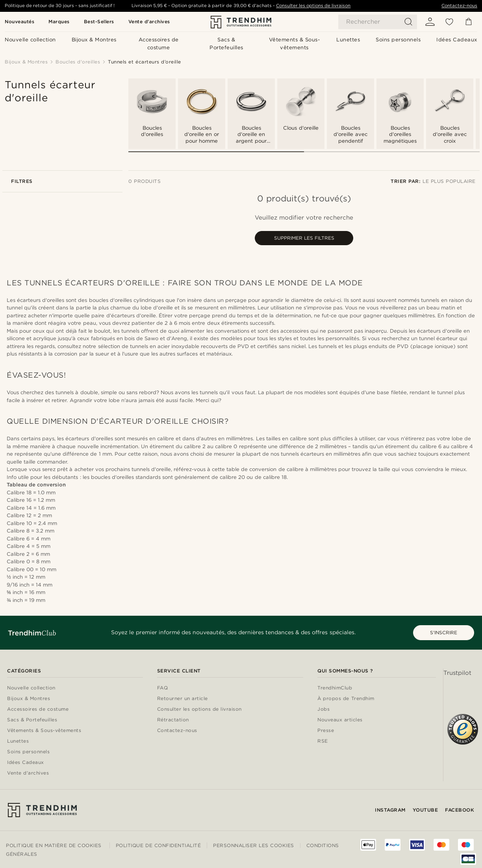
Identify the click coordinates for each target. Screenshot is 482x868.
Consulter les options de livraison (313, 6)
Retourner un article (183, 699)
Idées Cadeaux (26, 763)
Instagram (390, 810)
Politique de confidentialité (158, 845)
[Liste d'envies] (449, 22)
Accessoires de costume (38, 709)
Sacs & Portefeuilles (32, 720)
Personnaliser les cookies (254, 846)
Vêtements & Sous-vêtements (44, 731)
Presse (326, 731)
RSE (323, 741)
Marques (59, 21)
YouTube (425, 810)
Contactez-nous (459, 6)
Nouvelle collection (31, 688)
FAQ (163, 688)
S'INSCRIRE (444, 632)
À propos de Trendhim (346, 699)
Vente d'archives (149, 21)
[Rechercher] (378, 22)
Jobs (323, 709)
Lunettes (18, 741)
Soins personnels (28, 752)
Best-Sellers (99, 21)
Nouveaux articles (340, 720)
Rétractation (173, 720)
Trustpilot (457, 673)
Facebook (460, 810)
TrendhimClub (335, 688)
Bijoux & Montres (29, 699)
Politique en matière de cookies (54, 845)
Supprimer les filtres (304, 238)
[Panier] (469, 22)
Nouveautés (19, 21)
